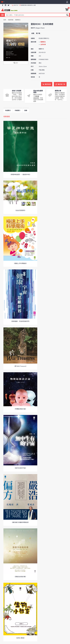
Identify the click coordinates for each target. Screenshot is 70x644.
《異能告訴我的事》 (20, 577)
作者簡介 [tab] (18, 110)
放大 (16, 63)
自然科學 (43, 45)
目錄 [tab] (26, 110)
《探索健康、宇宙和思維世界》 (20, 321)
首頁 (5, 20)
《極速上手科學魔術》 (20, 263)
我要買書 (11, 20)
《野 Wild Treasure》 (20, 366)
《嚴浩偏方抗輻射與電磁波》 (20, 522)
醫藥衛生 (18, 20)
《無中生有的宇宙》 (20, 468)
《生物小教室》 (20, 638)
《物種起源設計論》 (20, 409)
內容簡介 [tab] (8, 110)
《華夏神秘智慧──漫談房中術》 (20, 174)
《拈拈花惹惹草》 (20, 210)
